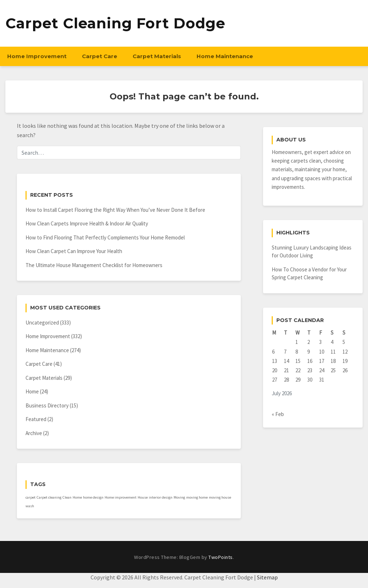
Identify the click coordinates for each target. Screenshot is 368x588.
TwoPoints (221, 557)
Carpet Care (100, 56)
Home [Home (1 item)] (77, 497)
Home (32, 391)
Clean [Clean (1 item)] (67, 497)
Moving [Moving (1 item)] (179, 497)
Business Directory (47, 405)
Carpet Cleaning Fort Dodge (115, 23)
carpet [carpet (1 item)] (31, 497)
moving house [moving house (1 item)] (220, 497)
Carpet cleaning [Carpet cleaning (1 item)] (49, 497)
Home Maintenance (225, 56)
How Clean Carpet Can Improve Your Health (74, 251)
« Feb (278, 414)
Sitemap (267, 577)
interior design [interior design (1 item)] (161, 497)
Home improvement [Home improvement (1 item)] (121, 497)
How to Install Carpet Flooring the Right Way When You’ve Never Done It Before (115, 210)
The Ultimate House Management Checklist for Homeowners (94, 265)
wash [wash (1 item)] (30, 506)
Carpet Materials (157, 56)
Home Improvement (37, 56)
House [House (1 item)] (143, 497)
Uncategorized (42, 323)
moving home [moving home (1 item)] (197, 497)
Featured (36, 419)
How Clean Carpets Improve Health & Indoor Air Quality (87, 223)
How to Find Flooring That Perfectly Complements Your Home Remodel (105, 237)
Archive (34, 433)
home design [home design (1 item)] (93, 497)
